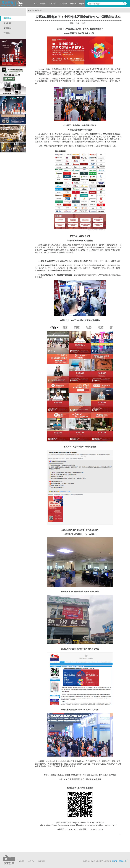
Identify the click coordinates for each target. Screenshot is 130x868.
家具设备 (53, 4)
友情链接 (73, 4)
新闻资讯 (7, 18)
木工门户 (32, 861)
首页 (36, 4)
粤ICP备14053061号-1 (119, 861)
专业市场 (7, 28)
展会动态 (7, 23)
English (82, 4)
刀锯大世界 (63, 4)
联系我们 (42, 861)
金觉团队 (22, 861)
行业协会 (7, 33)
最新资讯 (43, 4)
